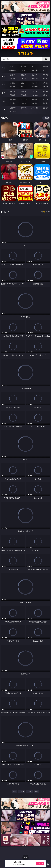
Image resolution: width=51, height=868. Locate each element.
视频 (4, 76)
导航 (4, 109)
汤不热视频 (35, 108)
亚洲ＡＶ (13, 75)
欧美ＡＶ (35, 75)
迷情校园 (13, 103)
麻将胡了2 (13, 70)
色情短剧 (13, 111)
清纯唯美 (24, 95)
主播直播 (35, 78)
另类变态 (45, 87)
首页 (15, 791)
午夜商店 (13, 108)
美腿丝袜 (13, 95)
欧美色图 (35, 91)
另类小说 (24, 103)
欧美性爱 (45, 83)
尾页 (36, 791)
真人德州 (24, 67)
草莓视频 (24, 108)
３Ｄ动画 (45, 75)
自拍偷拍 (24, 75)
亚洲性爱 (13, 83)
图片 (4, 93)
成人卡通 (35, 83)
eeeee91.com (25, 54)
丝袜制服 (24, 78)
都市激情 (13, 100)
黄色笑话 (35, 103)
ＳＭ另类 (45, 78)
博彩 (4, 68)
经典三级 (24, 87)
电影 (4, 85)
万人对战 (35, 67)
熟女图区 (35, 95)
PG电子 (13, 67)
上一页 (22, 791)
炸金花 (24, 70)
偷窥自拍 (13, 91)
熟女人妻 (13, 78)
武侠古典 (45, 100)
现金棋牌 (35, 70)
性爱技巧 (45, 103)
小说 (4, 101)
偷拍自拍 (24, 83)
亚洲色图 (24, 91)
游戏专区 (45, 67)
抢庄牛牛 (45, 70)
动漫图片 (45, 91)
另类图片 (45, 95)
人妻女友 (35, 100)
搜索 (46, 59)
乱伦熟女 (35, 87)
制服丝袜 (13, 87)
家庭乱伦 (24, 100)
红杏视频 (45, 108)
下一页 (29, 791)
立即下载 (40, 863)
